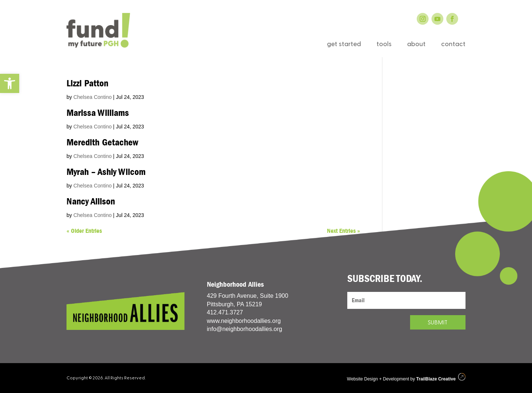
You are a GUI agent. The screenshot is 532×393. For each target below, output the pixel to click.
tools (384, 45)
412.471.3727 (225, 312)
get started (344, 45)
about (416, 45)
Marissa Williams (98, 113)
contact (453, 45)
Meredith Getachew (102, 142)
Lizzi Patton (87, 83)
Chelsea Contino (93, 97)
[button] (10, 83)
